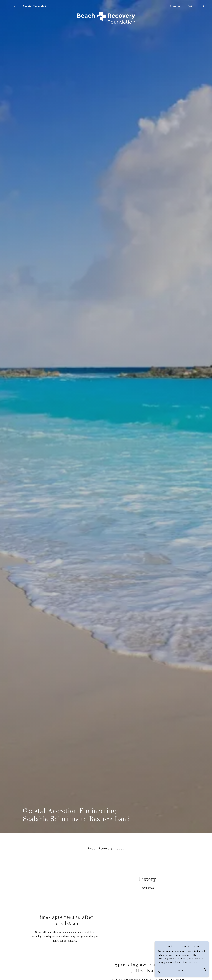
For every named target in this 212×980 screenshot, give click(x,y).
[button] (203, 6)
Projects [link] (175, 6)
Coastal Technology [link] (35, 6)
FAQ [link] (190, 6)
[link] (106, 5)
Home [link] (12, 6)
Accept (182, 970)
